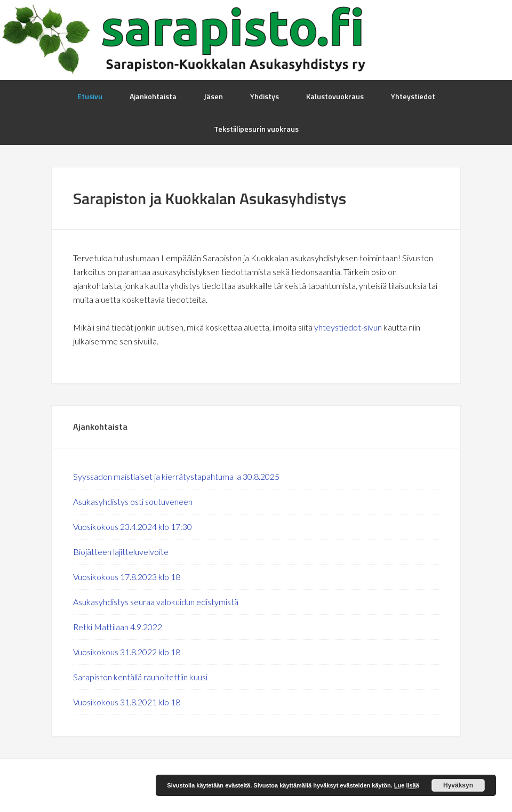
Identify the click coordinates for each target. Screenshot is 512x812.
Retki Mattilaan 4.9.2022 (118, 627)
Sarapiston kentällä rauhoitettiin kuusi (140, 677)
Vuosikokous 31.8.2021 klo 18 (127, 702)
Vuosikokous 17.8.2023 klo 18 (127, 577)
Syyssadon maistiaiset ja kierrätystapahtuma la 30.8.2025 (176, 476)
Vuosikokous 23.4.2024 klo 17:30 (133, 526)
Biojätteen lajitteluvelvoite (121, 552)
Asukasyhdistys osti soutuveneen (133, 501)
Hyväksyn (458, 785)
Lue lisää (407, 785)
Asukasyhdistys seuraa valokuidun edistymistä (156, 602)
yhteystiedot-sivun (348, 327)
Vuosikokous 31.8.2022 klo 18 (127, 652)
